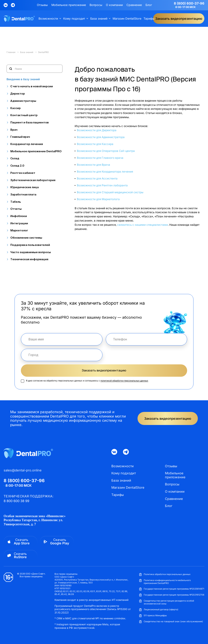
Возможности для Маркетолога (98, 199)
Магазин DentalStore (127, 19)
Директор (18, 94)
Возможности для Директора (97, 130)
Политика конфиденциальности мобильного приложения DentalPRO (165, 582)
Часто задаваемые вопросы (31, 252)
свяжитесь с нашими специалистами (143, 225)
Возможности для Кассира (95, 144)
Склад (15, 158)
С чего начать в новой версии (32, 86)
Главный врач (20, 137)
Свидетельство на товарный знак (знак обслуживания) (171, 622)
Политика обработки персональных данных (165, 574)
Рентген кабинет (23, 173)
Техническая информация (29, 259)
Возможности (48, 19)
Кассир (16, 108)
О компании (114, 5)
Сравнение (134, 5)
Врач (14, 130)
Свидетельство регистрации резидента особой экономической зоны (166, 602)
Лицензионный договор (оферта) (159, 610)
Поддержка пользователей (30, 245)
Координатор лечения (27, 144)
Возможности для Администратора (101, 137)
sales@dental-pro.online (23, 470)
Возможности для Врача (93, 165)
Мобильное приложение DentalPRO (36, 151)
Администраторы (23, 101)
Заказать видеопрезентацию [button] (179, 19)
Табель (16, 202)
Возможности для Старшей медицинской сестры (110, 192)
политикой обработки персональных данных (124, 381)
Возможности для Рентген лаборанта (102, 185)
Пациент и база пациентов (30, 122)
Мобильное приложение (69, 5)
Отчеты (16, 209)
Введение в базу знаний (23, 79)
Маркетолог (19, 230)
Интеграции (19, 223)
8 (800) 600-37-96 (189, 3)
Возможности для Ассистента (97, 178)
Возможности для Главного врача (100, 158)
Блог (149, 5)
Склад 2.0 (17, 166)
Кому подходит (74, 19)
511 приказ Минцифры (153, 616)
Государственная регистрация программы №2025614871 (172, 589)
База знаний (99, 19)
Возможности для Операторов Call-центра (106, 151)
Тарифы (149, 19)
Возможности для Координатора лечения (105, 172)
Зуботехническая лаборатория (33, 180)
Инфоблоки (19, 216)
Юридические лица (25, 187)
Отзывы (42, 5)
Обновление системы (26, 238)
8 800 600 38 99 (16, 501)
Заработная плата (23, 194)
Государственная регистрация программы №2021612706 (172, 595)
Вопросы (96, 5)
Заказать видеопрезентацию (104, 370)
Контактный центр (24, 115)
